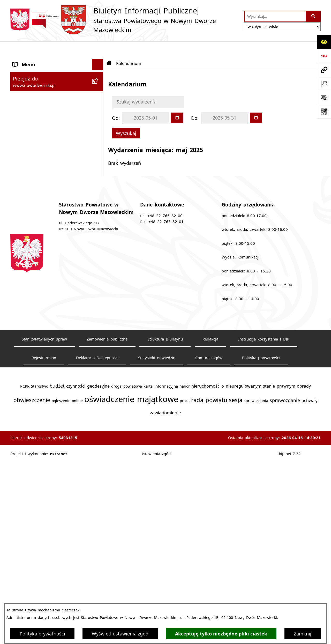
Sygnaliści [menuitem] (24, 293)
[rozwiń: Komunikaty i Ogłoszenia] (99, 189)
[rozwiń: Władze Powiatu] (99, 107)
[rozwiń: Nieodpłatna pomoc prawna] (99, 201)
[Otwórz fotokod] (324, 112)
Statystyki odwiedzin (157, 539)
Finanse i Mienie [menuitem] (31, 177)
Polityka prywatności (42, 634)
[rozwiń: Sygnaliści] (99, 294)
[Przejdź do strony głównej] (125, 20)
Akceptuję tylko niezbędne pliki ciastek (221, 634)
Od (115, 102)
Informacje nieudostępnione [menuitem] (44, 305)
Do (194, 102)
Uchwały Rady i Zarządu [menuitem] (40, 119)
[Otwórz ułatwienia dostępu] (324, 42)
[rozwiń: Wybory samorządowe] (99, 282)
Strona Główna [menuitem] (29, 61)
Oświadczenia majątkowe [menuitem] (41, 258)
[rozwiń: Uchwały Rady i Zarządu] (99, 119)
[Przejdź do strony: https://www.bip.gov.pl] (324, 56)
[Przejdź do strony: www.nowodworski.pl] (324, 70)
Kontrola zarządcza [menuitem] (34, 235)
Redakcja (210, 520)
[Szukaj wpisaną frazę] (314, 16)
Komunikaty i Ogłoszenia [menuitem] (41, 189)
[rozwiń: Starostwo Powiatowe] (99, 84)
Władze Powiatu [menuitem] (31, 107)
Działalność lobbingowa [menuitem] (39, 224)
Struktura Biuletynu (165, 520)
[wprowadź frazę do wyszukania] (275, 16)
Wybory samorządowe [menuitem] (37, 282)
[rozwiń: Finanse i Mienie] (99, 177)
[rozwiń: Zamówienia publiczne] (99, 270)
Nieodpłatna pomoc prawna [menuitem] (44, 200)
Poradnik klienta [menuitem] (31, 130)
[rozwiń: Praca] (99, 142)
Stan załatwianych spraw (44, 520)
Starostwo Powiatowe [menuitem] (37, 84)
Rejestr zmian (44, 539)
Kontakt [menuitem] (21, 72)
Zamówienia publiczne (107, 520)
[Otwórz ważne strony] (324, 84)
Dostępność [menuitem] (26, 95)
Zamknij (303, 634)
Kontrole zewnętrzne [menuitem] (36, 247)
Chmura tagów (209, 539)
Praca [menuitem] (19, 142)
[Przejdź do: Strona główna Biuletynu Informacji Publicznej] (109, 48)
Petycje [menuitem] (21, 212)
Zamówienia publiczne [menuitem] (37, 270)
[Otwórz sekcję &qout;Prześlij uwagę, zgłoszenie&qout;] (324, 98)
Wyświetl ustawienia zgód (120, 634)
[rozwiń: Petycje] (99, 212)
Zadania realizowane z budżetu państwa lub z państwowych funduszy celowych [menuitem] (47, 324)
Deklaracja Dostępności (97, 539)
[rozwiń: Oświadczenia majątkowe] (99, 259)
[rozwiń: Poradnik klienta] (99, 131)
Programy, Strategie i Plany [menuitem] (44, 154)
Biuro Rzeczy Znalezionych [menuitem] (42, 165)
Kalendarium (129, 48)
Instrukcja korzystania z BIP (264, 520)
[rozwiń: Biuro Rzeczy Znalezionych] (99, 166)
